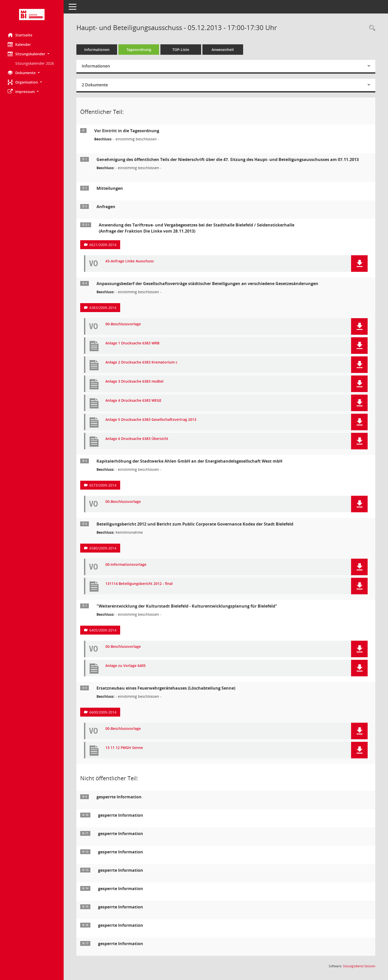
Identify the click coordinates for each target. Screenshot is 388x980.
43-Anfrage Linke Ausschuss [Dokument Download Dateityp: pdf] (130, 261)
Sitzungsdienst (359, 966)
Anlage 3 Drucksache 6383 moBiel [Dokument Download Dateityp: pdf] (134, 381)
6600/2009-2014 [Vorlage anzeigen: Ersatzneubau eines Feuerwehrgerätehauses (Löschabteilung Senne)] (103, 712)
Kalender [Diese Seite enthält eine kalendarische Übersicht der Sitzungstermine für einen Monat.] (19, 44)
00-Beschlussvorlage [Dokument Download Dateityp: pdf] (123, 324)
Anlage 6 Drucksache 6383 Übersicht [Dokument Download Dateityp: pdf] (137, 439)
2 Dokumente (95, 85)
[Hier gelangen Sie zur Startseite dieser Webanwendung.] (32, 15)
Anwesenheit (223, 50)
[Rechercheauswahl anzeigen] (371, 28)
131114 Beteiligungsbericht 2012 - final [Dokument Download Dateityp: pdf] (139, 584)
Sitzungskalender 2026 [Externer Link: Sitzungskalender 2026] (35, 63)
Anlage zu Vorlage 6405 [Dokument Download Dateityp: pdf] (126, 666)
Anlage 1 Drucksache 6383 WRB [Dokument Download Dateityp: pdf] (132, 343)
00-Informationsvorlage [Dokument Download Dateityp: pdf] (126, 565)
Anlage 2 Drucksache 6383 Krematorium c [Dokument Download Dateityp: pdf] (141, 362)
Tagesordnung (139, 50)
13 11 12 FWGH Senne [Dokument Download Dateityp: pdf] (124, 748)
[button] (32, 54)
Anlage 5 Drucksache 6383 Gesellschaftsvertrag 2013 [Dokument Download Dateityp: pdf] (151, 420)
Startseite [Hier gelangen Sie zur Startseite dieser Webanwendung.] (20, 35)
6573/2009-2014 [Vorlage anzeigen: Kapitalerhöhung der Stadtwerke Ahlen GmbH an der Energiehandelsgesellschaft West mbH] (103, 485)
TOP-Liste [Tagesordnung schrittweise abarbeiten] (181, 50)
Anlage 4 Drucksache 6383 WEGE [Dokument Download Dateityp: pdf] (133, 401)
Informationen (97, 50)
